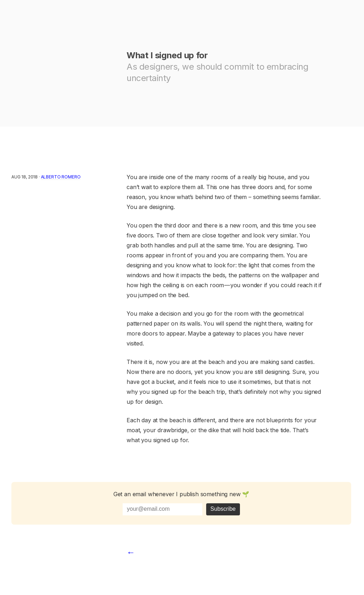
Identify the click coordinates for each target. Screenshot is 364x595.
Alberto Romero (61, 177)
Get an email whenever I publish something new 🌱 (181, 494)
